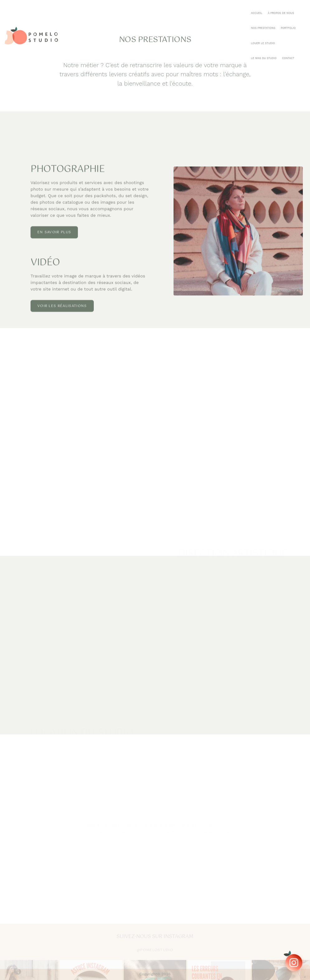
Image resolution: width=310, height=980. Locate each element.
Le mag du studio (272, 8)
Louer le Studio (242, 8)
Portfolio (217, 8)
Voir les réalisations (62, 320)
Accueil (137, 8)
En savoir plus (54, 246)
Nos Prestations (192, 8)
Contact (297, 8)
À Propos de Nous (161, 8)
